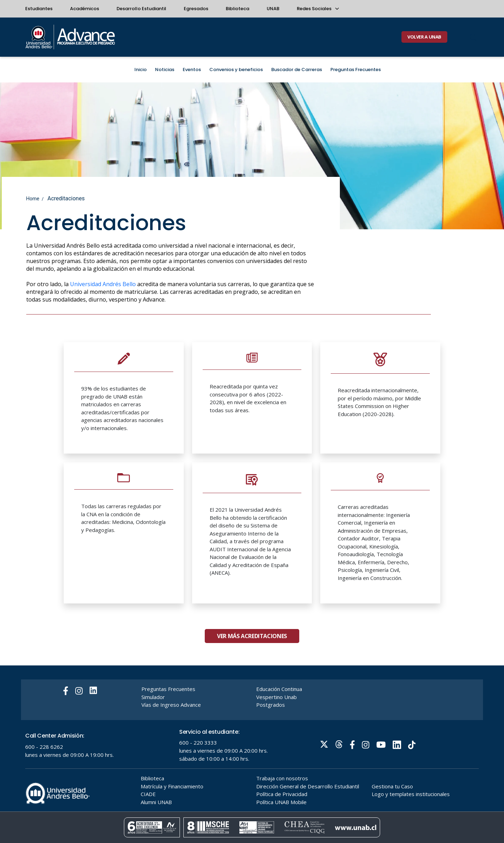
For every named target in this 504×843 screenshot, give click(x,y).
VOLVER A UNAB (424, 37)
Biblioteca (237, 9)
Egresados (196, 9)
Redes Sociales (317, 9)
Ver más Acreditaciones (252, 663)
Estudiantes (39, 9)
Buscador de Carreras (297, 70)
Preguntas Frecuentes (356, 70)
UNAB (273, 9)
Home (33, 199)
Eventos (192, 70)
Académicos (85, 9)
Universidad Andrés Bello (103, 284)
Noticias (165, 70)
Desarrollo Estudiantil (141, 9)
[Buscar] (473, 37)
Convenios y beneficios (236, 70)
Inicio (141, 70)
